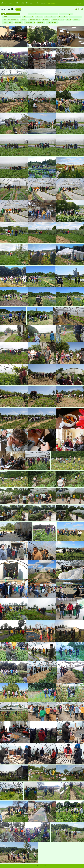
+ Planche (19, 23)
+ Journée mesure (58, 20)
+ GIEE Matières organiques (11, 17)
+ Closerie (46, 20)
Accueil (4, 9)
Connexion (79, 3)
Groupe (18, 9)
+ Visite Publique (76, 17)
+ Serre (39, 17)
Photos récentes (40, 3)
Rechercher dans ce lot (12, 14)
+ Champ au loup (34, 20)
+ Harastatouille (52, 23)
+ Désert (76, 20)
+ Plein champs (28, 17)
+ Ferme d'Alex (8, 23)
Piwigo (45, 866)
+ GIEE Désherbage (66, 14)
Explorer (11, 3)
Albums (4, 3)
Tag (9, 9)
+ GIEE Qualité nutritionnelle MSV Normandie (43, 14)
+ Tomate (41, 23)
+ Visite (23, 20)
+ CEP (68, 20)
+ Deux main (63, 17)
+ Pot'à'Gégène (30, 23)
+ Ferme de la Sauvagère (10, 20)
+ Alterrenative (50, 17)
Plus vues (29, 3)
